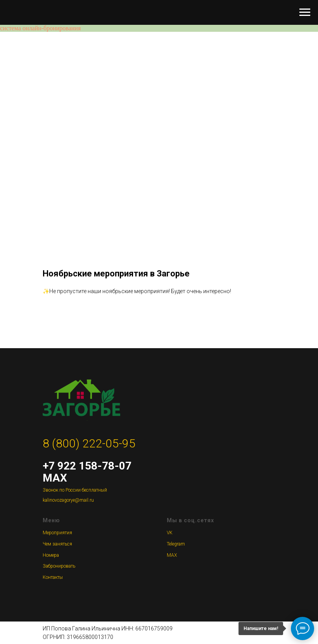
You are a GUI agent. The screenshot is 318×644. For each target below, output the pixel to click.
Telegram (176, 544)
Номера (51, 555)
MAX (172, 555)
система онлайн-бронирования (40, 28)
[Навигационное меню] (305, 12)
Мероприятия (57, 533)
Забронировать (59, 566)
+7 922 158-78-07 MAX (87, 472)
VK (170, 533)
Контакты (53, 577)
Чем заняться (57, 544)
